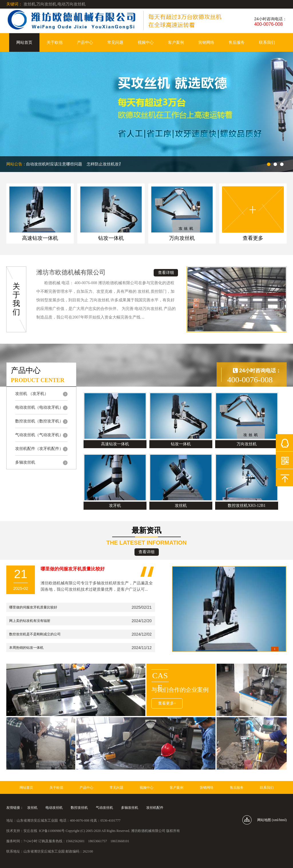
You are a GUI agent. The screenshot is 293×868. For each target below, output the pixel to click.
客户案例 (176, 42)
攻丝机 (32, 808)
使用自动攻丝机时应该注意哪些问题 (51, 164)
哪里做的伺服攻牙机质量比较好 (33, 607)
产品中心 (85, 42)
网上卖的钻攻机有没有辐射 (30, 621)
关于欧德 (55, 42)
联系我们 (267, 42)
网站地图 (264, 820)
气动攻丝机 (104, 808)
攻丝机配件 (155, 808)
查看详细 (166, 273)
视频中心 (146, 42)
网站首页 (24, 42)
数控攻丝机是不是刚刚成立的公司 (35, 634)
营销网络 (206, 42)
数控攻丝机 (79, 808)
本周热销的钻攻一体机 (26, 648)
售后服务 (237, 42)
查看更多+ (167, 703)
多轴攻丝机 (130, 808)
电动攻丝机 (54, 808)
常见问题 (115, 42)
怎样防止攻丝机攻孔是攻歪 (112, 164)
